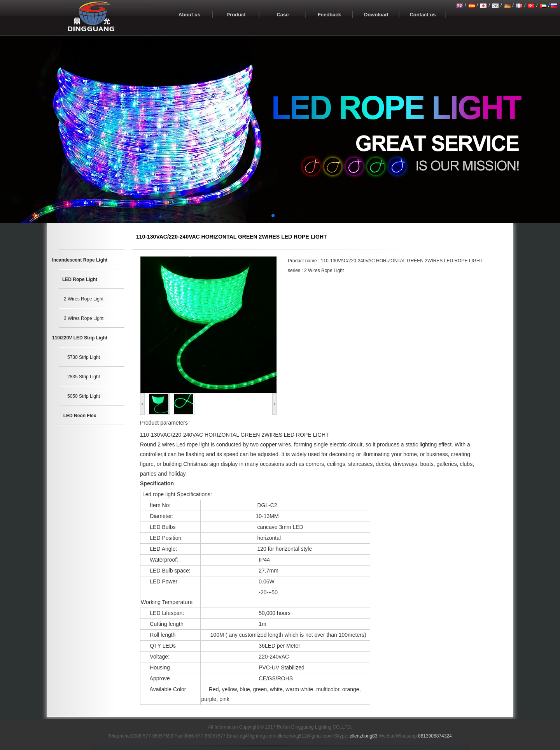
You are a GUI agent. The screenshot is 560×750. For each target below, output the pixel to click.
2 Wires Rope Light (84, 299)
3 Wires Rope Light (84, 318)
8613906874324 (435, 736)
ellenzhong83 (363, 736)
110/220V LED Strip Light (80, 338)
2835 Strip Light (84, 377)
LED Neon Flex (80, 416)
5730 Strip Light (84, 357)
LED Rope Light (80, 279)
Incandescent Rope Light (80, 260)
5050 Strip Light (84, 396)
